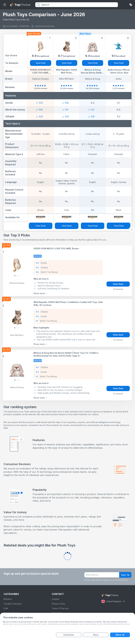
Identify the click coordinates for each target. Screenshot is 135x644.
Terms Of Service (60, 608)
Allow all (120, 635)
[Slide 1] (17, 276)
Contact (55, 599)
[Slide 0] (15, 276)
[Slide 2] (19, 276)
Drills (6, 608)
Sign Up (125, 575)
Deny (96, 635)
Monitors (8, 599)
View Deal (41, 63)
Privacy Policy (59, 604)
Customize (69, 635)
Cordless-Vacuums (13, 604)
